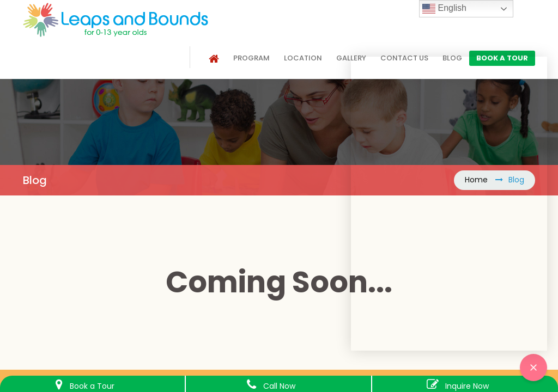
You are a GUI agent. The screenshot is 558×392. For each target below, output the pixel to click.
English (444, 9)
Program (251, 58)
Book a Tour (92, 386)
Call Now (279, 386)
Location (303, 58)
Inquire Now (467, 386)
